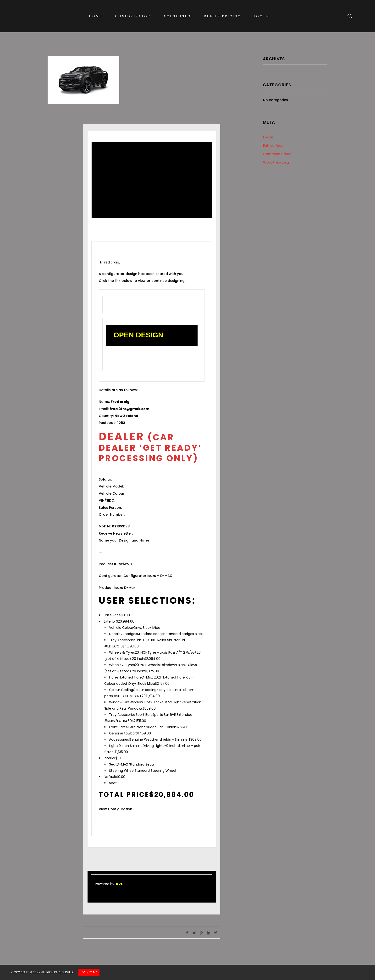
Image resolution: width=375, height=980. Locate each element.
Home (96, 16)
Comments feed (277, 154)
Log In (262, 16)
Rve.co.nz (89, 972)
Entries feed (273, 146)
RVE (120, 884)
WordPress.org (276, 162)
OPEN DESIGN (138, 335)
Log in (268, 137)
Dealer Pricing (223, 16)
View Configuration (116, 809)
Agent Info (177, 16)
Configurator (133, 16)
